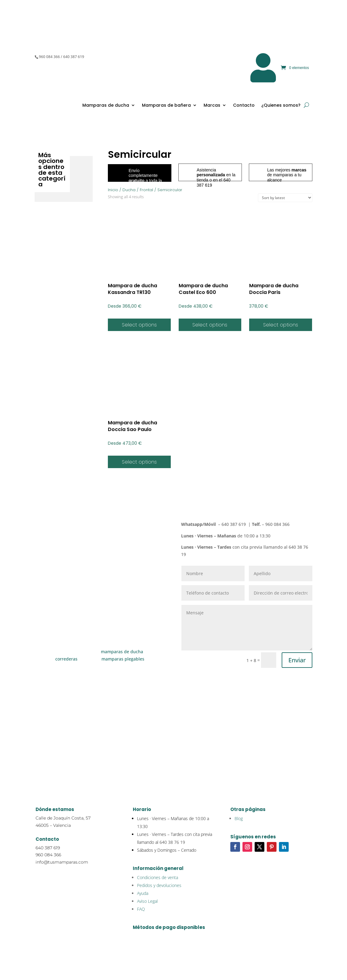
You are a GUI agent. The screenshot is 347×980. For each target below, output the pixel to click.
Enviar (297, 660)
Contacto (244, 105)
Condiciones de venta (158, 877)
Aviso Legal (147, 901)
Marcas (212, 105)
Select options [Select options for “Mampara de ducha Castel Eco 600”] (210, 325)
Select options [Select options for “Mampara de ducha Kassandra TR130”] (139, 325)
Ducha (129, 190)
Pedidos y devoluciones (159, 885)
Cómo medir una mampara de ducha (100, 740)
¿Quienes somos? (281, 105)
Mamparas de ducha (106, 105)
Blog (239, 818)
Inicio (113, 190)
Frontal (146, 190)
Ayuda (143, 893)
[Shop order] (285, 198)
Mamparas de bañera (166, 105)
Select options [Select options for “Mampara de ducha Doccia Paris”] (281, 325)
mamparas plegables (123, 659)
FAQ (141, 909)
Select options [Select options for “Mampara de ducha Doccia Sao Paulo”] (139, 462)
